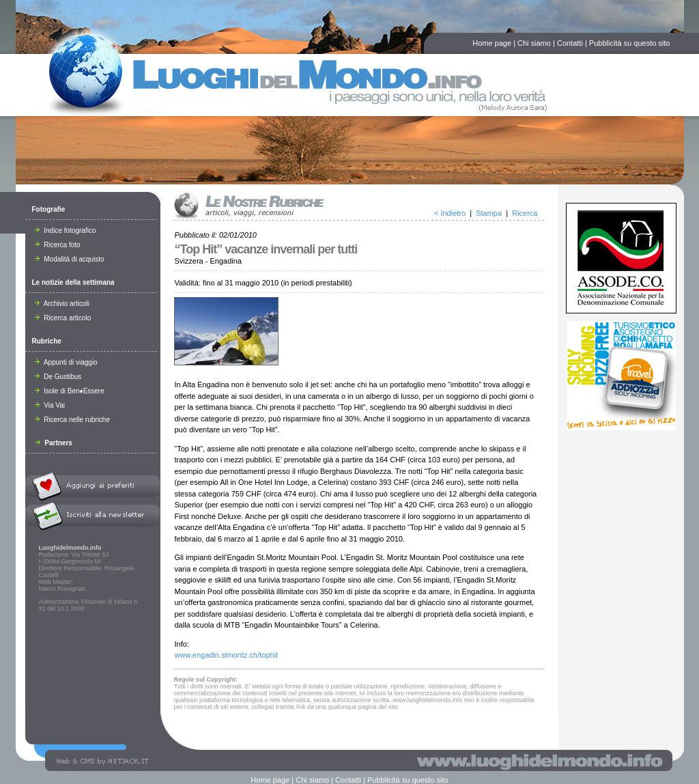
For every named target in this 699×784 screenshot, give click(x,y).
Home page (492, 43)
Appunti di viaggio (66, 362)
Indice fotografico (66, 230)
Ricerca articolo (63, 318)
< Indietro (450, 213)
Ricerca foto (58, 245)
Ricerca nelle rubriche (73, 420)
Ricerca (525, 213)
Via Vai (50, 405)
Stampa (489, 213)
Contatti (570, 43)
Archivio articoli (62, 304)
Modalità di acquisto (70, 259)
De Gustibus (58, 377)
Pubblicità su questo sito (630, 43)
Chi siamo (534, 43)
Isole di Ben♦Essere (70, 391)
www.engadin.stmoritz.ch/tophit (227, 655)
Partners (54, 443)
